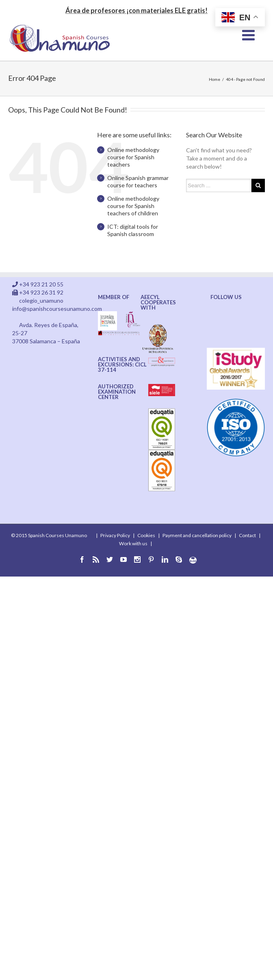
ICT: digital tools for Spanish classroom (133, 230)
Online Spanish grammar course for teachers (138, 181)
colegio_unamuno (41, 300)
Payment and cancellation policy (197, 535)
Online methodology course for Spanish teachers (133, 157)
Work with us (133, 543)
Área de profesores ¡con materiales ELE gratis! (136, 10)
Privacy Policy (115, 535)
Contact (247, 535)
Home (214, 79)
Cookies (146, 535)
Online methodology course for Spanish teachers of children (133, 206)
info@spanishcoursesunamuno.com (57, 309)
